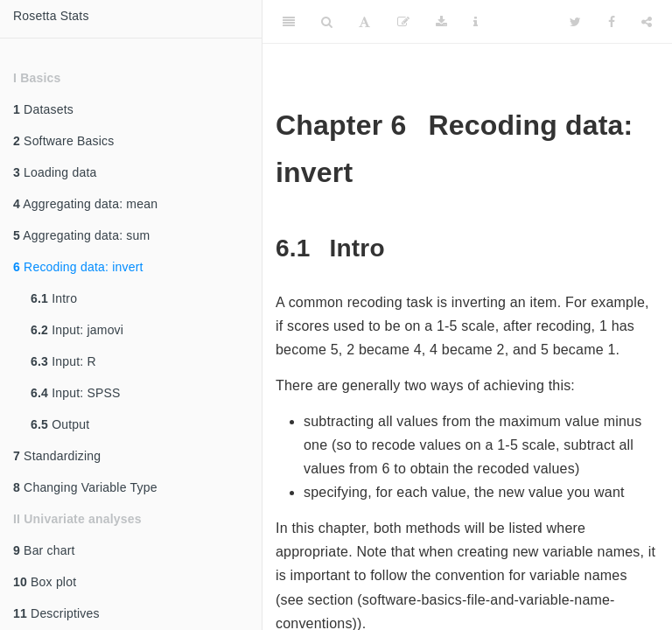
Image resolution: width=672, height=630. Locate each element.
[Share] (647, 22)
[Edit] (403, 22)
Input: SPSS (76, 393)
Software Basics (63, 141)
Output (60, 424)
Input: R (63, 361)
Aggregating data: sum (81, 235)
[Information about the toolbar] (476, 22)
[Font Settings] (364, 22)
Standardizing (57, 456)
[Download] (441, 22)
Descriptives (56, 613)
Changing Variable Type (85, 487)
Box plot (45, 582)
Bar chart (44, 550)
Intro (54, 298)
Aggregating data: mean (85, 204)
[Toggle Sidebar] (289, 22)
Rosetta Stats (51, 16)
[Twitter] (575, 22)
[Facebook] (612, 22)
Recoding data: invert (78, 267)
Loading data (55, 172)
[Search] (327, 22)
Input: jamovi (77, 330)
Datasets (43, 109)
